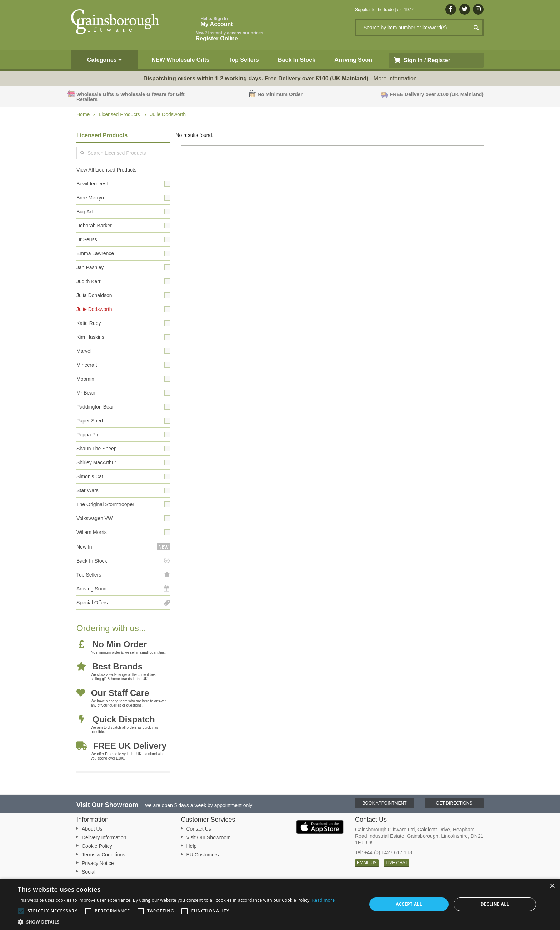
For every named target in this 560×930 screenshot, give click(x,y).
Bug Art (85, 212)
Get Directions (454, 803)
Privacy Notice (98, 863)
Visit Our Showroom (209, 837)
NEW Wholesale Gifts (181, 60)
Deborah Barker (94, 226)
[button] (176, 921)
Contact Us (199, 829)
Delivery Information (104, 837)
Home (83, 114)
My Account (217, 22)
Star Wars (87, 490)
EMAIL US (367, 863)
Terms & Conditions (103, 855)
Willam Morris (92, 532)
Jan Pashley (90, 267)
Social (89, 872)
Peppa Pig (88, 435)
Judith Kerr (89, 281)
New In (84, 547)
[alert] (280, 904)
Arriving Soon (353, 60)
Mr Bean (86, 393)
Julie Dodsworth (168, 114)
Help (192, 846)
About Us (92, 829)
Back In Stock (297, 60)
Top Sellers (244, 60)
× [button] (552, 886)
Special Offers (92, 603)
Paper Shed (90, 421)
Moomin (85, 379)
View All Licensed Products (106, 170)
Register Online (229, 36)
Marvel (84, 351)
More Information (395, 78)
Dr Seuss (87, 239)
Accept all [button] (409, 904)
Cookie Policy (97, 846)
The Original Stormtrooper (105, 504)
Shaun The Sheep (97, 449)
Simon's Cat (90, 476)
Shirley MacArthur (96, 462)
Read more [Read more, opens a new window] (323, 900)
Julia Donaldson (94, 295)
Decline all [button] (495, 904)
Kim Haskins (90, 337)
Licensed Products (120, 114)
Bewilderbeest (92, 184)
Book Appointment (384, 803)
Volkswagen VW (94, 518)
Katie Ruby (89, 323)
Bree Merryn (90, 198)
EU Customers (203, 855)
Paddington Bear (95, 407)
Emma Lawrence (95, 253)
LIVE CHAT (397, 863)
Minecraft (87, 365)
